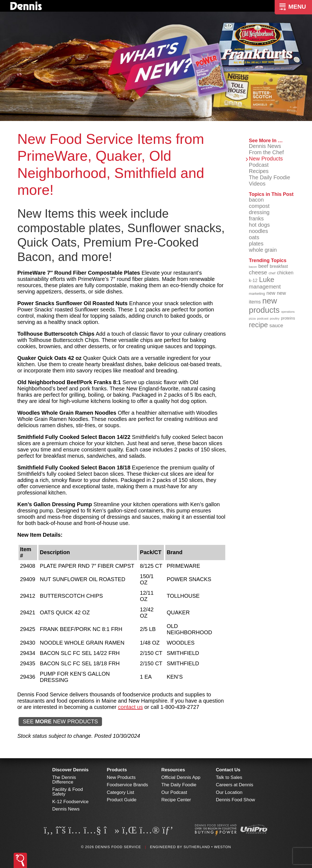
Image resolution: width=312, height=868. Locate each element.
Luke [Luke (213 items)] (267, 280)
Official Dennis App (181, 777)
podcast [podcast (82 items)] (263, 318)
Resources (173, 770)
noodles (259, 231)
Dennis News (265, 146)
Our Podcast (174, 792)
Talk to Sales (229, 777)
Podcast (259, 165)
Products (117, 770)
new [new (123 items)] (271, 293)
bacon (256, 200)
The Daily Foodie (270, 177)
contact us (130, 707)
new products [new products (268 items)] (264, 305)
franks (256, 218)
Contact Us (228, 770)
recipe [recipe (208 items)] (259, 325)
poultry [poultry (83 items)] (275, 318)
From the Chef (266, 152)
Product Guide (122, 800)
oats (254, 237)
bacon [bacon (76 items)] (253, 267)
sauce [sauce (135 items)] (276, 325)
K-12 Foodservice (70, 802)
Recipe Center (176, 800)
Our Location (229, 792)
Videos (257, 184)
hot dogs (259, 225)
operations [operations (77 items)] (288, 312)
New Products (266, 159)
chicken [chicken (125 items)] (285, 273)
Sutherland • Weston (207, 847)
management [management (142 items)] (265, 287)
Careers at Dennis (235, 785)
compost (259, 206)
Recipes (259, 171)
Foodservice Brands (127, 785)
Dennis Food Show (236, 800)
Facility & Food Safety (68, 792)
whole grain (263, 250)
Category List (121, 792)
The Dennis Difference (64, 780)
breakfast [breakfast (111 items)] (279, 266)
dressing (259, 212)
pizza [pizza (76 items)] (252, 318)
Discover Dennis (70, 770)
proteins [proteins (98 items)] (288, 318)
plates (256, 244)
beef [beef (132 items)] (263, 266)
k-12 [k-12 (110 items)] (253, 280)
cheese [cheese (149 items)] (258, 272)
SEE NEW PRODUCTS (60, 721)
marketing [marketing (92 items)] (257, 294)
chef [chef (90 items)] (272, 273)
